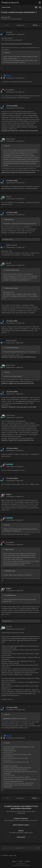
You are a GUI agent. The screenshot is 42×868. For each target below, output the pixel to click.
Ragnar (9, 494)
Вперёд (35, 25)
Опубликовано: (15, 34)
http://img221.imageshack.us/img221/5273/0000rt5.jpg (17, 44)
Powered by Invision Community (21, 865)
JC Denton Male (12, 106)
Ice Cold (8, 17)
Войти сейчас (21, 837)
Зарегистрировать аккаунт (21, 825)
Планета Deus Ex (10, 3)
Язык (14, 861)
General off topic (17, 19)
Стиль (21, 861)
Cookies (27, 861)
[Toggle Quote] (4, 52)
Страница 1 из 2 (21, 25)
